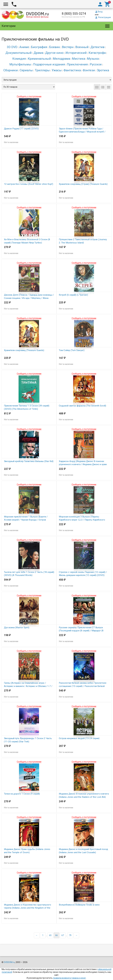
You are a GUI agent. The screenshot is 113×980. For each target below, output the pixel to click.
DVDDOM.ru (9, 951)
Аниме (24, 47)
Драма (38, 53)
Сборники (11, 70)
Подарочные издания (49, 64)
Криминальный (39, 59)
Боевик (55, 47)
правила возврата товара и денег (69, 967)
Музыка (93, 59)
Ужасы (57, 70)
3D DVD (12, 47)
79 (70, 924)
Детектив (97, 47)
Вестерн (68, 47)
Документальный (19, 53)
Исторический (76, 53)
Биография (39, 47)
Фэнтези (89, 70)
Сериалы (26, 70)
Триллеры (42, 70)
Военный (82, 47)
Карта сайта (77, 972)
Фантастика (72, 70)
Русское (96, 64)
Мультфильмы (20, 64)
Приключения (77, 64)
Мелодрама (61, 59)
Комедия (19, 59)
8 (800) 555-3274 (74, 14)
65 (50, 924)
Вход (99, 12)
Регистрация (103, 17)
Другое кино (54, 53)
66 (56, 924)
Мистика (78, 59)
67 (63, 924)
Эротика (103, 70)
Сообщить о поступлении (29, 96)
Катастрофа (97, 53)
